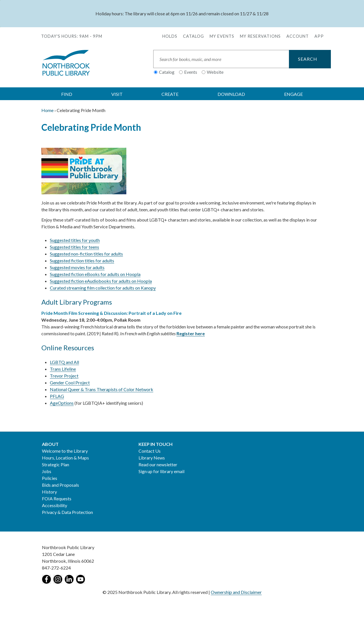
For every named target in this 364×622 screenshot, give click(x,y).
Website (215, 72)
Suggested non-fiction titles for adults (86, 254)
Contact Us (150, 451)
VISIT (117, 94)
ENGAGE (293, 94)
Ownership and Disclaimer (236, 592)
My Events (222, 36)
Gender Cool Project (70, 382)
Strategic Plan (56, 464)
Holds (170, 36)
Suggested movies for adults (77, 267)
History (49, 492)
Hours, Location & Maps (65, 458)
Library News (152, 458)
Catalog (193, 36)
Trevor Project (64, 376)
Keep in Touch (156, 444)
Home (47, 110)
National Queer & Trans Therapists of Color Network (102, 389)
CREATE (170, 94)
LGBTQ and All (64, 362)
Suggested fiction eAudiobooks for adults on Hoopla (101, 281)
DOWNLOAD (231, 94)
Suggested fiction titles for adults (82, 261)
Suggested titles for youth (75, 240)
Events (191, 72)
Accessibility (55, 505)
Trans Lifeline (63, 369)
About (50, 444)
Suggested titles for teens (74, 247)
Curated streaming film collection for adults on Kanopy (103, 288)
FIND (67, 94)
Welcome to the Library (65, 451)
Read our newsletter (158, 464)
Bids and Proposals (60, 485)
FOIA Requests (57, 498)
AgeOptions (62, 403)
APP (319, 36)
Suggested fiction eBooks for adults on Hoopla (95, 274)
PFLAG (57, 396)
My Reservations (260, 36)
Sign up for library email (161, 471)
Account (298, 36)
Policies (50, 478)
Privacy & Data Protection (67, 512)
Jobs (47, 471)
